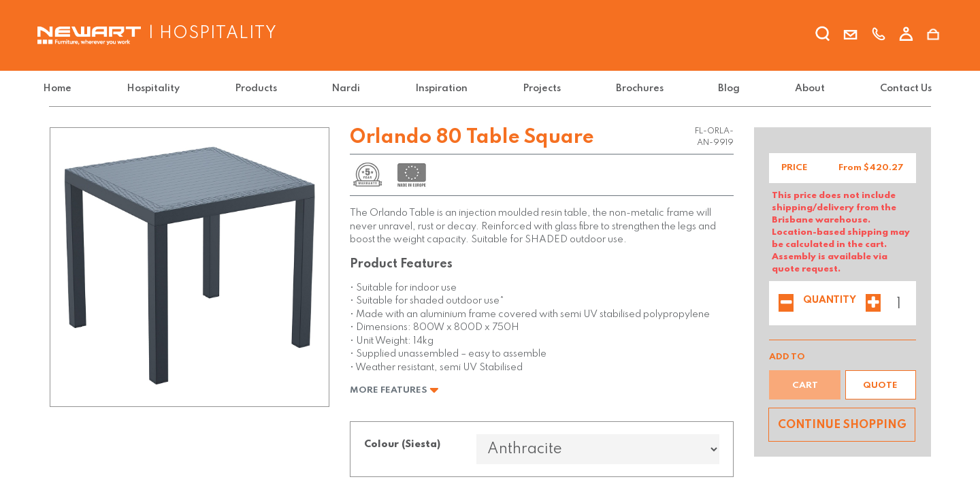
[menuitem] (66, 89)
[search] (823, 36)
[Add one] (873, 304)
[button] (881, 385)
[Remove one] (786, 304)
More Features (394, 390)
